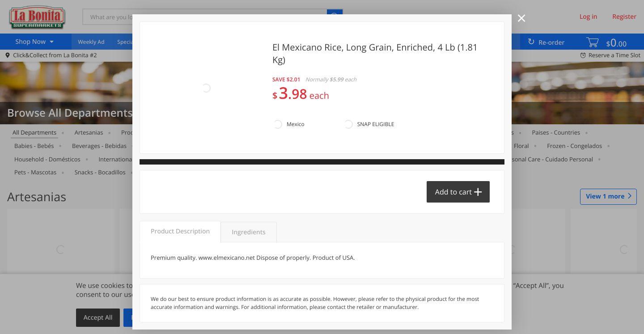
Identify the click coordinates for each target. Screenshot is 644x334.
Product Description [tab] (180, 231)
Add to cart (453, 192)
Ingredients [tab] (248, 232)
